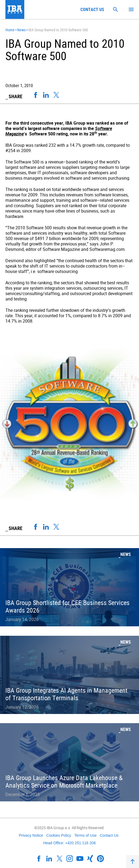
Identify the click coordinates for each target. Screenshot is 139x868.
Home (10, 30)
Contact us (92, 9)
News (21, 30)
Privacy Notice (31, 835)
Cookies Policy (59, 835)
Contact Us (109, 835)
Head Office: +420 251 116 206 (69, 843)
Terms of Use (85, 835)
